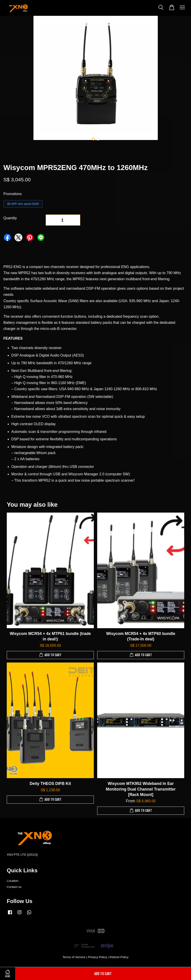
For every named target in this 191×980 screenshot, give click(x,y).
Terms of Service (74, 957)
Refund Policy (119, 957)
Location (13, 881)
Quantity (10, 218)
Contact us (14, 887)
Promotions (13, 194)
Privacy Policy (98, 957)
